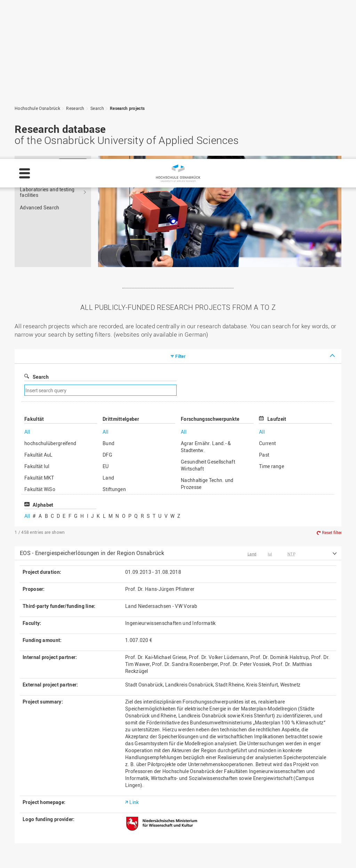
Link (134, 643)
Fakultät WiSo (40, 330)
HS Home (127, 800)
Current (267, 284)
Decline (306, 852)
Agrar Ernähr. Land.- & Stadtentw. (206, 288)
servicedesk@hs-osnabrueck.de (66, 829)
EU (106, 307)
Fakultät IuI (37, 307)
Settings (273, 852)
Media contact (133, 814)
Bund (108, 284)
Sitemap (126, 807)
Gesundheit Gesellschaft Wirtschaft (208, 306)
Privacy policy (157, 856)
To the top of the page (305, 733)
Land (108, 319)
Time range (272, 307)
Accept (337, 852)
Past (264, 296)
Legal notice (119, 856)
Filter (180, 197)
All (27, 273)
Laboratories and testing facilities (47, 33)
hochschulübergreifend (50, 284)
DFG (107, 296)
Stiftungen (114, 330)
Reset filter (332, 373)
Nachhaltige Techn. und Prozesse (207, 325)
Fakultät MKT (39, 319)
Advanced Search (40, 49)
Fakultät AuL (39, 296)
